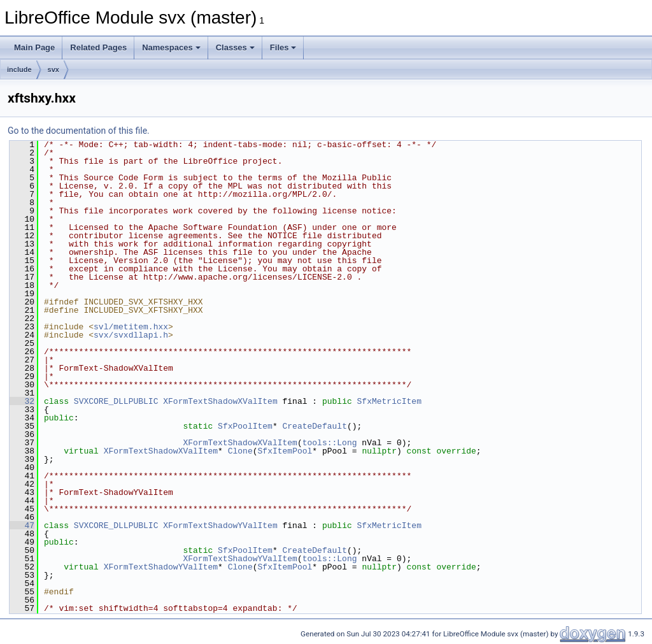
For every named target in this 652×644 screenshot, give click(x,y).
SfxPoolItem (245, 426)
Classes (235, 47)
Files (283, 47)
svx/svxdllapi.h (131, 335)
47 (22, 526)
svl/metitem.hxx (131, 327)
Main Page (34, 47)
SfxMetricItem (389, 401)
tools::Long (330, 443)
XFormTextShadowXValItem (220, 401)
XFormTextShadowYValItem (220, 526)
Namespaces (171, 47)
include (19, 69)
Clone (240, 451)
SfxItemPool (285, 451)
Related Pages (98, 47)
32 (22, 401)
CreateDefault (314, 426)
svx (53, 69)
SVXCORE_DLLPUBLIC (116, 401)
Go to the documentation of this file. (79, 131)
